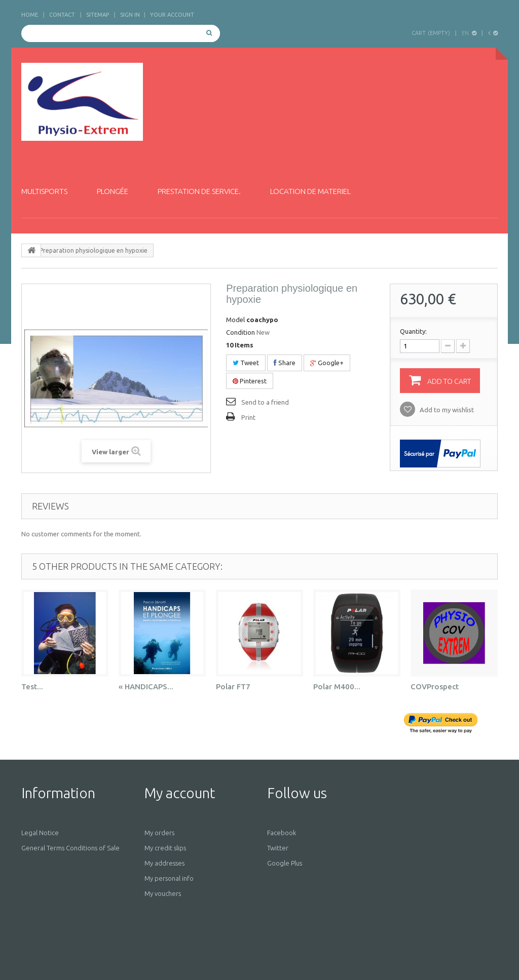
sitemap (98, 15)
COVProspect (435, 687)
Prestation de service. (199, 191)
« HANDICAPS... (146, 687)
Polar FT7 (233, 687)
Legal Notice (40, 833)
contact (62, 15)
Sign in (130, 15)
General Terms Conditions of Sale (70, 848)
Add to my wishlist (446, 410)
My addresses (164, 863)
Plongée (113, 191)
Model (235, 320)
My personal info (169, 878)
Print (248, 417)
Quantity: (413, 331)
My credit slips (165, 848)
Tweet (246, 363)
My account (180, 793)
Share (285, 363)
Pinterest (250, 381)
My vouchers (163, 893)
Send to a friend (265, 402)
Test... (32, 687)
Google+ (327, 363)
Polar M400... (337, 687)
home (30, 15)
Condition (240, 332)
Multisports (44, 191)
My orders (159, 833)
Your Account (172, 15)
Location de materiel (310, 191)
